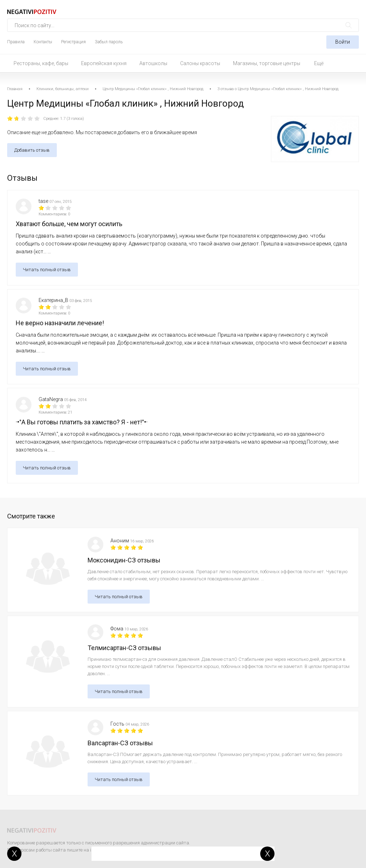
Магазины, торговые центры (267, 63)
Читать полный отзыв (47, 270)
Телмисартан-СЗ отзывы (124, 648)
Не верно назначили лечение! (60, 323)
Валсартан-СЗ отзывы (120, 743)
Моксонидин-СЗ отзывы (124, 560)
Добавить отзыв (32, 150)
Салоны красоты (200, 63)
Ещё (319, 63)
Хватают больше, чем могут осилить (69, 224)
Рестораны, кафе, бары (41, 63)
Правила (16, 42)
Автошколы (153, 63)
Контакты (43, 42)
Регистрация (73, 42)
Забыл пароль (109, 42)
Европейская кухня (104, 63)
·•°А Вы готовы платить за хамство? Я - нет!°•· (82, 422)
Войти (343, 42)
